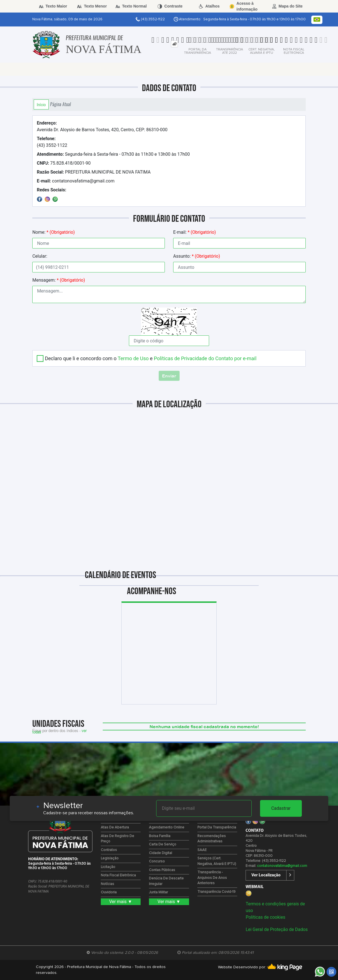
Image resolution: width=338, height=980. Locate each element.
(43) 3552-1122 (52, 142)
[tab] (174, 44)
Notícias (107, 884)
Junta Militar (158, 892)
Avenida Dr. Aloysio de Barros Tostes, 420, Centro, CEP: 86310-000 (102, 126)
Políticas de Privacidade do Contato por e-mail (205, 358)
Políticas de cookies (265, 917)
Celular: (40, 256)
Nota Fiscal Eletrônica (118, 875)
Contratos (109, 850)
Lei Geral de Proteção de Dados (277, 929)
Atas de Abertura (115, 827)
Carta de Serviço (163, 844)
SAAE (202, 850)
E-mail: (194, 232)
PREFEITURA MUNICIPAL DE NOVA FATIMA (94, 172)
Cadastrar (281, 808)
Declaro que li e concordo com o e (151, 358)
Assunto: (197, 256)
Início (41, 104)
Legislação (110, 858)
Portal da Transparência (217, 827)
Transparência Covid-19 (216, 892)
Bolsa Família (160, 836)
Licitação (108, 867)
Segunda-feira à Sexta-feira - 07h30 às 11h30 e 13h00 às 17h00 (113, 154)
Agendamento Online (167, 827)
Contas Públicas (162, 870)
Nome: (53, 232)
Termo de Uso (133, 358)
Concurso (157, 861)
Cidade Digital (161, 853)
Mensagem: (59, 280)
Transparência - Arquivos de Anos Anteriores (212, 878)
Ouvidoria (109, 892)
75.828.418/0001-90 (64, 163)
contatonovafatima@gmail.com (76, 181)
